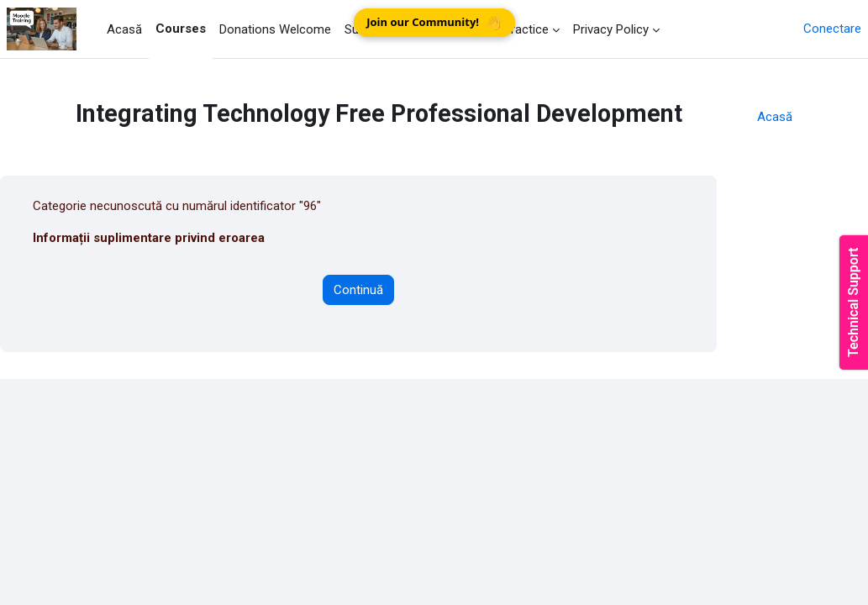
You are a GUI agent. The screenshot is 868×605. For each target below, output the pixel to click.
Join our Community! (434, 23)
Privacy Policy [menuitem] (611, 29)
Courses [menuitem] (181, 29)
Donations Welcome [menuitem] (275, 29)
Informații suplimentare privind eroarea (149, 238)
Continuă (358, 290)
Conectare (832, 29)
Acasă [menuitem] (124, 29)
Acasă (775, 117)
